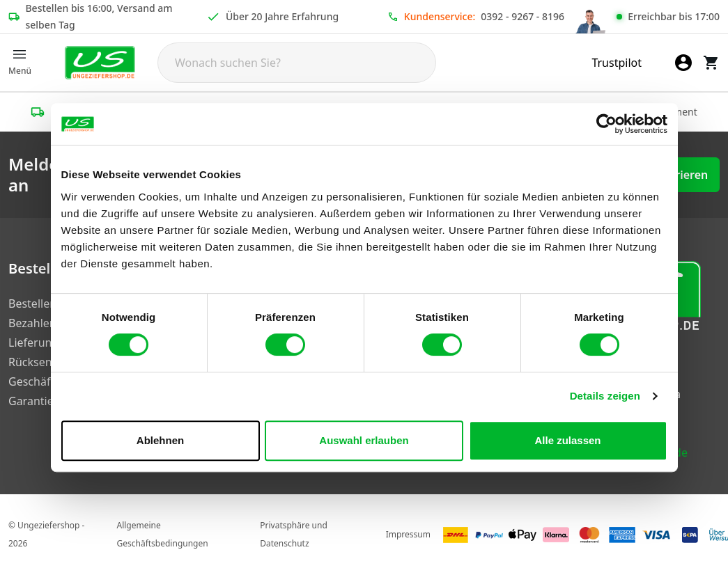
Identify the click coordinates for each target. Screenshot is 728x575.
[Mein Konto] (683, 63)
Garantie (31, 401)
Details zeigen (605, 396)
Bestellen (32, 304)
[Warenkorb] (711, 63)
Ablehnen (160, 440)
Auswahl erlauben (364, 440)
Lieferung (33, 342)
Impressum (408, 534)
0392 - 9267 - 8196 (522, 16)
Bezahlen (32, 323)
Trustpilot (617, 63)
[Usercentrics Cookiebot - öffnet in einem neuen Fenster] (606, 124)
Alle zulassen (567, 440)
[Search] (297, 63)
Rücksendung (44, 362)
